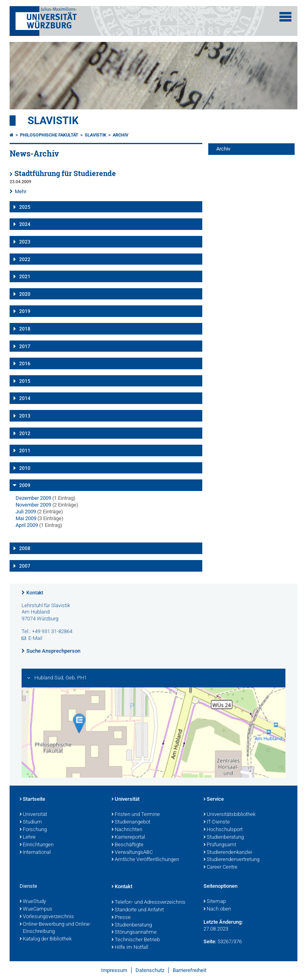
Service (214, 800)
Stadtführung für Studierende (65, 173)
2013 (25, 416)
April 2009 (27, 525)
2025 (25, 207)
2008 (25, 548)
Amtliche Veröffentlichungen (145, 860)
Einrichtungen (37, 845)
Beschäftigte (128, 845)
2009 (25, 485)
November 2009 (33, 505)
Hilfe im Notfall (130, 948)
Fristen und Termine (136, 815)
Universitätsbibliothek (229, 815)
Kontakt (35, 593)
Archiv (121, 135)
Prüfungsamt (220, 845)
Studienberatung (224, 837)
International (35, 853)
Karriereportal (128, 837)
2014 (25, 398)
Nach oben (217, 909)
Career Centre (220, 867)
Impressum (114, 970)
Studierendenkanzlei (228, 853)
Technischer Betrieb (136, 940)
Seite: (210, 941)
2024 (25, 224)
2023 (25, 242)
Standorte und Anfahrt (138, 910)
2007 (25, 566)
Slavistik (53, 121)
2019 (25, 311)
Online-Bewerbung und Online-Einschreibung (55, 928)
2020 (25, 294)
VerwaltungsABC (132, 853)
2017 (25, 346)
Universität (33, 815)
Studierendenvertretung (231, 860)
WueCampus (36, 909)
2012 (25, 434)
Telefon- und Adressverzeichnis (149, 903)
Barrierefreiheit (189, 970)
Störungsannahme (134, 932)
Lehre (28, 837)
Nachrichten (127, 830)
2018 (25, 329)
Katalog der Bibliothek (46, 939)
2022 (25, 259)
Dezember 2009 (33, 498)
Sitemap (215, 902)
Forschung (33, 830)
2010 (25, 468)
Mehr (21, 191)
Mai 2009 (26, 518)
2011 (25, 451)
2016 (25, 364)
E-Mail (35, 638)
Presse (121, 918)
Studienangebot (131, 822)
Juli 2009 (26, 512)
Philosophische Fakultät (49, 135)
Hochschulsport (223, 830)
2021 (25, 277)
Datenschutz (150, 970)
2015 (25, 381)
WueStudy (33, 902)
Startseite (32, 800)
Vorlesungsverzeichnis (47, 917)
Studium (31, 822)
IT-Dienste (217, 822)
